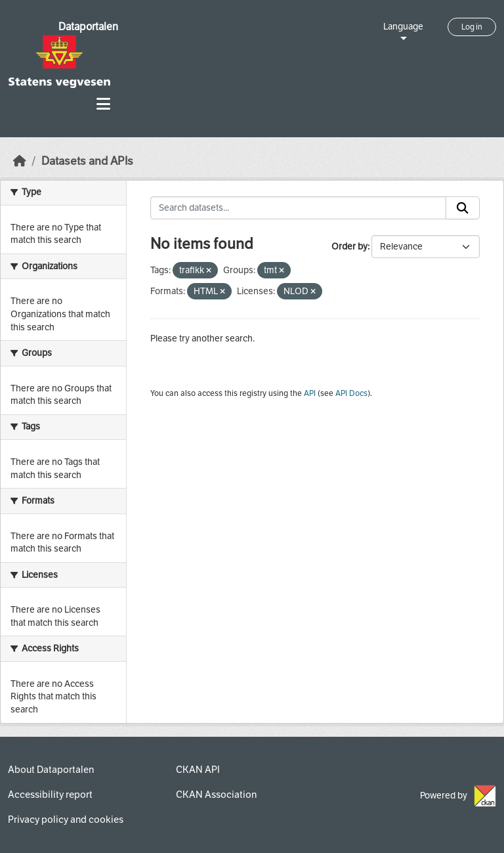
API (310, 393)
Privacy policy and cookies (66, 820)
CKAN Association (216, 795)
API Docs (351, 393)
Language (403, 27)
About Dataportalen (51, 770)
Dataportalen (88, 27)
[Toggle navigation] (103, 104)
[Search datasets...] (299, 208)
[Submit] (463, 208)
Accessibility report (50, 795)
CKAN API (198, 770)
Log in (472, 27)
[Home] (20, 161)
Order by (349, 247)
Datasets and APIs (87, 161)
